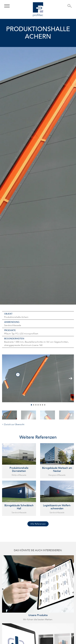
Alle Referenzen (38, 524)
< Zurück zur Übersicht (13, 424)
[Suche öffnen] (70, 7)
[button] (7, 6)
